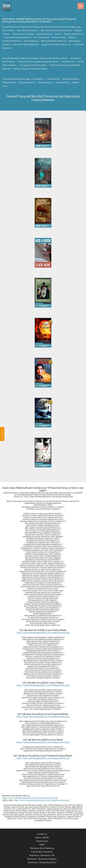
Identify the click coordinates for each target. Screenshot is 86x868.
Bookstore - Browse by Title (42, 855)
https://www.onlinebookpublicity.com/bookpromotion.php (43, 633)
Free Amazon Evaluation (42, 852)
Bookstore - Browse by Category (42, 859)
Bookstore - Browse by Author (42, 863)
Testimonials (42, 841)
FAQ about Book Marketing (42, 848)
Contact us (42, 834)
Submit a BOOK (42, 838)
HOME (42, 845)
